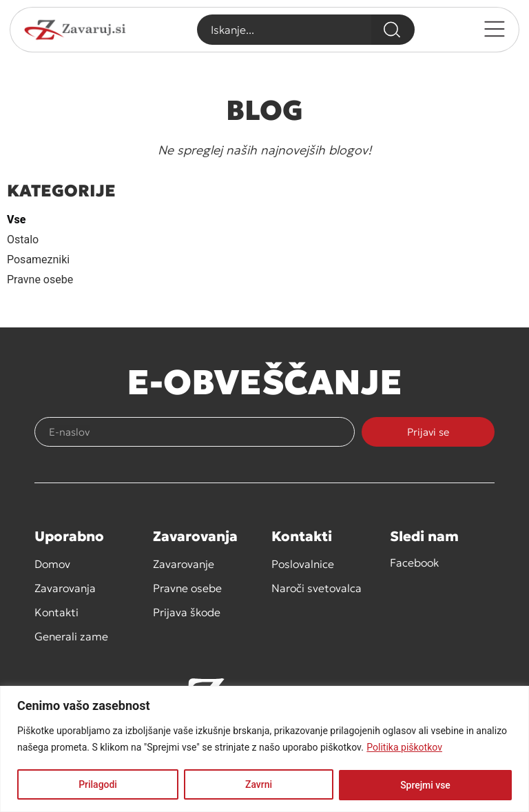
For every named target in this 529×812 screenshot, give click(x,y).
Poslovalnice (303, 564)
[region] (264, 749)
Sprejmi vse (425, 785)
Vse (16, 220)
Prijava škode (187, 612)
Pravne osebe (40, 280)
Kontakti (56, 612)
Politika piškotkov (404, 748)
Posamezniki (38, 260)
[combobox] (284, 30)
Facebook (414, 562)
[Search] (393, 30)
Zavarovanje (184, 564)
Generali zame (71, 636)
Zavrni (259, 785)
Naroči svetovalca (317, 588)
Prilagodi (98, 785)
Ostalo (23, 240)
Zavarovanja (65, 588)
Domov (52, 564)
